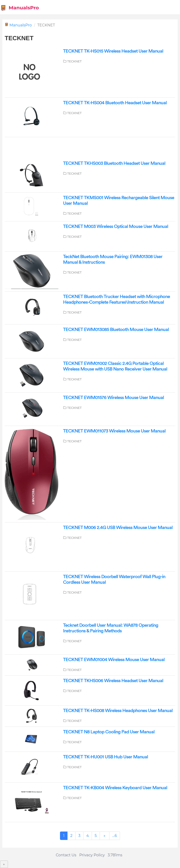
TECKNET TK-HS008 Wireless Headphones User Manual (118, 711)
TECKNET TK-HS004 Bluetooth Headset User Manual (115, 103)
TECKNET (74, 61)
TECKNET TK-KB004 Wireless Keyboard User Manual (115, 788)
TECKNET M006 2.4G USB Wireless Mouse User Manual (118, 528)
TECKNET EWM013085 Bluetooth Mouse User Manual (116, 330)
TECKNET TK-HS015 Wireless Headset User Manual (113, 51)
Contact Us (66, 855)
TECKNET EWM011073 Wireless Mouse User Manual (114, 431)
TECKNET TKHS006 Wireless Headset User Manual (113, 681)
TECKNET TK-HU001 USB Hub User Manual (105, 757)
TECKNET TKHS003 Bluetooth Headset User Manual (114, 163)
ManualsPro (20, 8)
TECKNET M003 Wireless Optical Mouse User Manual (116, 227)
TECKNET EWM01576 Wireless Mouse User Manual (113, 398)
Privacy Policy (92, 855)
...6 (115, 836)
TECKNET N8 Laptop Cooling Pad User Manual (109, 732)
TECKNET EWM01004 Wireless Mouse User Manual (114, 660)
